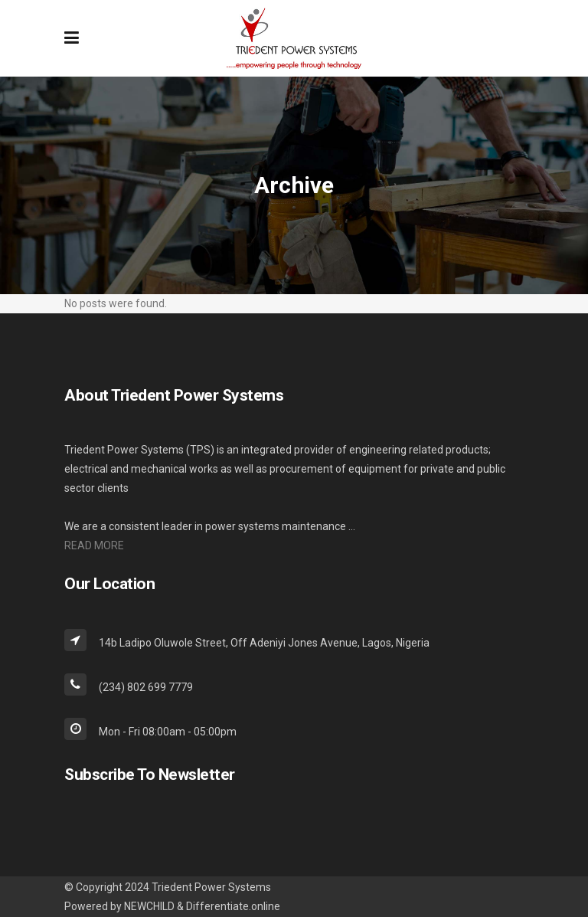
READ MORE (94, 545)
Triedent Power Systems (211, 887)
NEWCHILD (149, 906)
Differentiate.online (233, 906)
